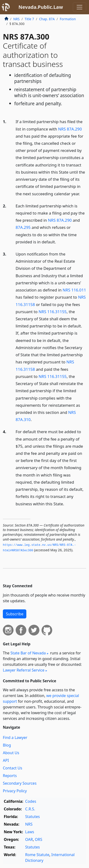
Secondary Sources (20, 783)
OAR (29, 839)
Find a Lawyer (15, 738)
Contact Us (12, 768)
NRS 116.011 (74, 290)
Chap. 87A (47, 19)
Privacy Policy (15, 791)
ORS (39, 839)
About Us (11, 753)
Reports (10, 776)
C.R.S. (30, 809)
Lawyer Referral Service (24, 670)
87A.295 (23, 227)
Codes (31, 801)
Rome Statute (37, 855)
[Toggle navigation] (80, 7)
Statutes (33, 817)
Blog (7, 745)
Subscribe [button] (15, 614)
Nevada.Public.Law (41, 7)
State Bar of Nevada (28, 653)
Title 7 (29, 19)
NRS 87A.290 (70, 129)
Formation (68, 19)
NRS (16, 19)
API (6, 760)
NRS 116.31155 (53, 312)
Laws (30, 832)
